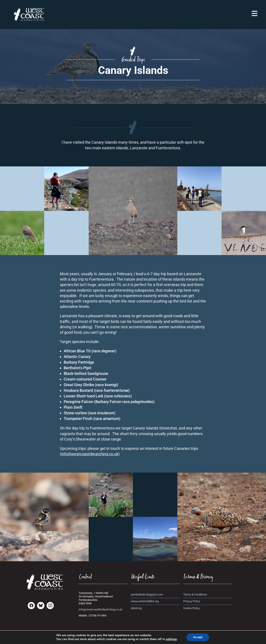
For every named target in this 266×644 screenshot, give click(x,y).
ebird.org (136, 608)
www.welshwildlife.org (145, 601)
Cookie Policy (191, 608)
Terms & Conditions (195, 594)
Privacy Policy (192, 601)
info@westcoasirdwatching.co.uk (90, 454)
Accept (198, 637)
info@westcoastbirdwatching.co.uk (100, 609)
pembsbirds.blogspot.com (147, 594)
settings (171, 639)
